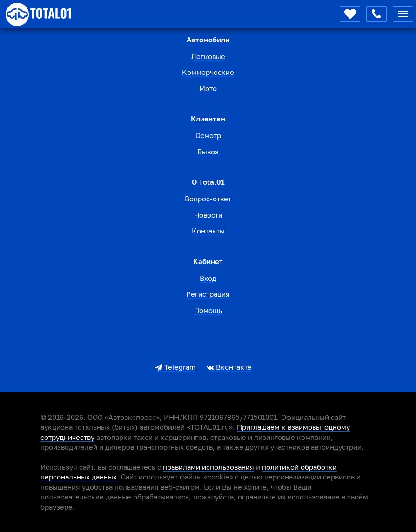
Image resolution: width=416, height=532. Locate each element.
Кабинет (208, 261)
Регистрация (208, 294)
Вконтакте (229, 367)
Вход (208, 278)
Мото (208, 88)
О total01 (208, 182)
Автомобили (208, 40)
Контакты (208, 231)
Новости (208, 215)
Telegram (175, 367)
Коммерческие (208, 72)
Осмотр (208, 135)
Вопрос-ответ (208, 199)
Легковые (208, 56)
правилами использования (208, 467)
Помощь (208, 310)
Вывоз (208, 152)
